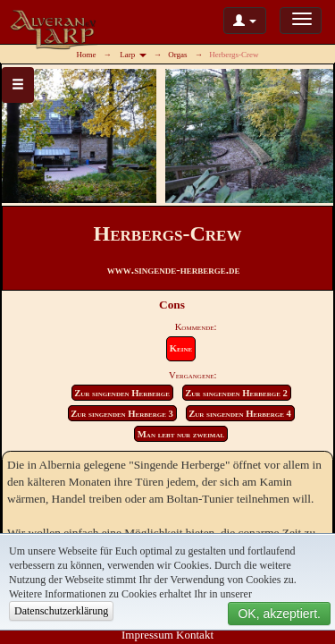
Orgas (177, 55)
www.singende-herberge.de (174, 270)
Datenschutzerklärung (61, 611)
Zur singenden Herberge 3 (122, 414)
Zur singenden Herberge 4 (240, 414)
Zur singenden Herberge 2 (236, 393)
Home (87, 55)
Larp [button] (133, 55)
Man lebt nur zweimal (181, 434)
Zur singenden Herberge (122, 393)
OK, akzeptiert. (279, 614)
